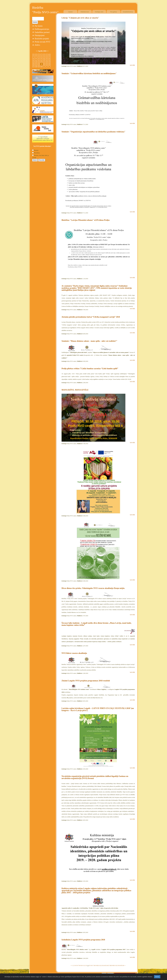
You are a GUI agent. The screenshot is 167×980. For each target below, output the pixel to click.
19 (96, 965)
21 (99, 965)
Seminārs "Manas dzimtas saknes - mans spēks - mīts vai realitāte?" (89, 341)
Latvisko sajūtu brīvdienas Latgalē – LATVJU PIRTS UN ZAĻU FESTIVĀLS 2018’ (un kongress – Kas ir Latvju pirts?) (98, 709)
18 (94, 965)
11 (83, 965)
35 (122, 965)
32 (117, 965)
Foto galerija (114, 12)
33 (118, 965)
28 (110, 965)
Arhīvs (37, 45)
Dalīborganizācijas (42, 29)
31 (115, 965)
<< (71, 965)
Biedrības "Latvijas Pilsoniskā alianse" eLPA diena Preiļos (86, 220)
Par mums (39, 26)
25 (106, 965)
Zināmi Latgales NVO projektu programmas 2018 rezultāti (86, 681)
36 (123, 965)
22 (101, 965)
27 (109, 965)
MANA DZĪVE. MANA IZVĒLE (75, 390)
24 (104, 965)
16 (91, 965)
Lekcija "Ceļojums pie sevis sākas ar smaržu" (80, 18)
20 (98, 965)
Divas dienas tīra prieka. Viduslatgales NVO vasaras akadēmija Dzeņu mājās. (93, 588)
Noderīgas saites (99, 12)
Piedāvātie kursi (85, 12)
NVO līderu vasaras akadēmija (74, 653)
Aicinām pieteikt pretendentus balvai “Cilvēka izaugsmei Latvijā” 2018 (91, 317)
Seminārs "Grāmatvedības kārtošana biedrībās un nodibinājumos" (89, 73)
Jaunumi (70, 12)
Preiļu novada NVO (42, 42)
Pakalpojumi (40, 35)
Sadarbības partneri (42, 32)
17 (93, 965)
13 (86, 965)
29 (112, 965)
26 (107, 965)
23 (102, 965)
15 (90, 965)
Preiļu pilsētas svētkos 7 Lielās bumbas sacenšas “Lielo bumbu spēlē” (90, 369)
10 (82, 965)
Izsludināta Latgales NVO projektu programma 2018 (83, 940)
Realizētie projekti (42, 39)
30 (114, 965)
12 (85, 965)
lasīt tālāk (132, 65)
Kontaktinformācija (128, 12)
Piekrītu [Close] (157, 977)
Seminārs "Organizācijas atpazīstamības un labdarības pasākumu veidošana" (93, 132)
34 (120, 965)
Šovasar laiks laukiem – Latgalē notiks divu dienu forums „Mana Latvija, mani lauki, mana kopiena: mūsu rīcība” (96, 624)
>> (125, 965)
